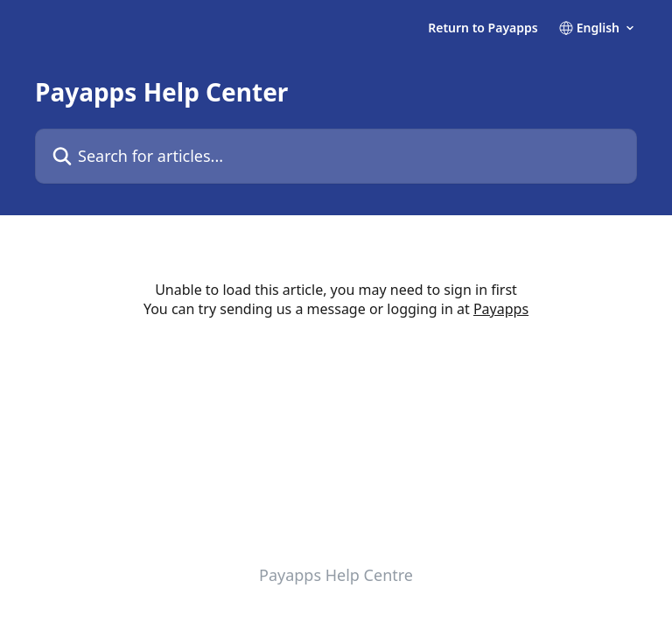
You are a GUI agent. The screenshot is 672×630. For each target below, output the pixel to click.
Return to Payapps (483, 28)
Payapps (501, 309)
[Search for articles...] (336, 156)
